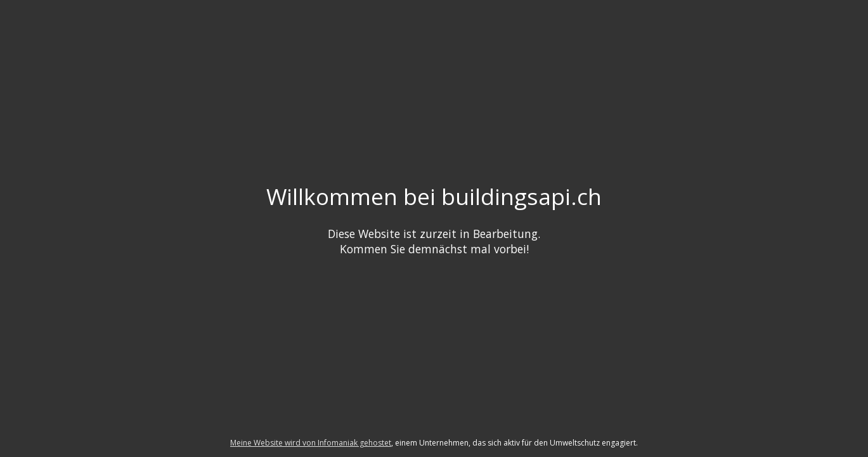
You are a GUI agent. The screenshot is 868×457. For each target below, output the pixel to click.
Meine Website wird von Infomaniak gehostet (311, 443)
